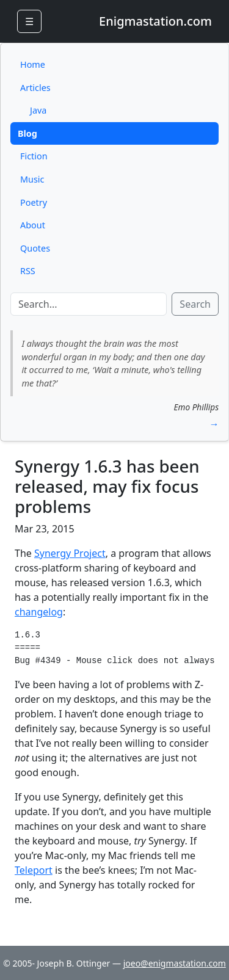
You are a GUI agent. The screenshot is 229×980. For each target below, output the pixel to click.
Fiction (34, 156)
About (33, 225)
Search (195, 304)
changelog (39, 612)
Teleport (34, 870)
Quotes (35, 248)
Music (32, 179)
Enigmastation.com (155, 21)
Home (33, 64)
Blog (27, 133)
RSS (28, 271)
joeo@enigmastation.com (175, 963)
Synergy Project (70, 553)
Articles (35, 88)
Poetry (34, 202)
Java (38, 110)
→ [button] (214, 424)
